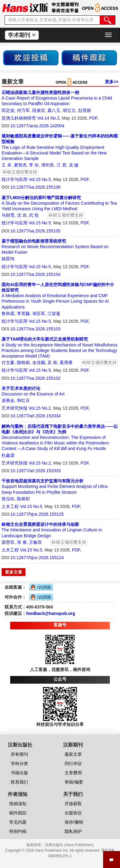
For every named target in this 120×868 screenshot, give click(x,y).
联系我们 (19, 782)
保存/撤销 (74, 822)
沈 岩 (22, 215)
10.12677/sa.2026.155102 (36, 378)
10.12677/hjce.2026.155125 (37, 514)
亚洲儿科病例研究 (19, 118)
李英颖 (23, 313)
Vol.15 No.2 (40, 408)
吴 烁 (52, 362)
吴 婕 (74, 165)
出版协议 (73, 813)
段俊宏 (39, 110)
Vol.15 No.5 (40, 179)
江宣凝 (54, 313)
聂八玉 (54, 110)
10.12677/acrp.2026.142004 (37, 126)
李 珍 (34, 165)
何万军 (23, 110)
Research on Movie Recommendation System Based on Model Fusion (55, 247)
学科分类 (19, 764)
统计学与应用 (14, 179)
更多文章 (14, 572)
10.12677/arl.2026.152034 (36, 416)
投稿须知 (18, 804)
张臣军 (39, 313)
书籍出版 (19, 773)
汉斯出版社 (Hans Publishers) (69, 845)
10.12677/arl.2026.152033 (36, 471)
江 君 (62, 165)
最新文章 (73, 754)
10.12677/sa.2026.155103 (36, 329)
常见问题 (18, 822)
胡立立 (69, 110)
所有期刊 (19, 754)
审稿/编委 (74, 782)
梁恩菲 (8, 542)
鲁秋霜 (8, 313)
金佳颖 (39, 362)
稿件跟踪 (18, 813)
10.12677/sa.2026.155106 (36, 187)
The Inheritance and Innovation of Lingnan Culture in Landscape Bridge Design (52, 530)
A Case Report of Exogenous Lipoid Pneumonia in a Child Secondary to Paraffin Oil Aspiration (57, 98)
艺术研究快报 (14, 408)
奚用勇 (66, 362)
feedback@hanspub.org (51, 613)
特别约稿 (18, 831)
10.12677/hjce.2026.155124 (37, 558)
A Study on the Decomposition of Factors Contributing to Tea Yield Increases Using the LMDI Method (59, 203)
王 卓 (6, 165)
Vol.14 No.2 (48, 118)
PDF (93, 118)
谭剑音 (48, 165)
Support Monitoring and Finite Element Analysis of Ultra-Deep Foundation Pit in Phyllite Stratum (55, 486)
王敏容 (35, 542)
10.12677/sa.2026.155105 (36, 231)
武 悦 (34, 215)
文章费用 (73, 773)
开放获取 (73, 804)
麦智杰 (20, 165)
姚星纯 (8, 259)
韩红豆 (23, 400)
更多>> (112, 82)
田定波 (8, 110)
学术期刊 (22, 35)
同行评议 (73, 764)
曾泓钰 (8, 499)
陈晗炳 (23, 362)
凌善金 (8, 400)
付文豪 (8, 362)
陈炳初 (23, 499)
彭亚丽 (85, 110)
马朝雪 (8, 215)
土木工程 (10, 506)
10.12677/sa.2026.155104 (36, 274)
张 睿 (22, 542)
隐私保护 (73, 831)
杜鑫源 (8, 455)
